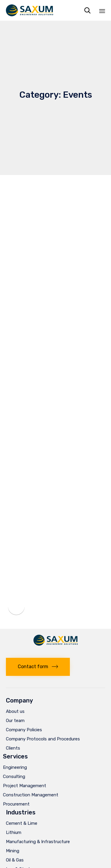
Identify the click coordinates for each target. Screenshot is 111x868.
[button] (38, 667)
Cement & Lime (22, 823)
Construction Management (31, 795)
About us (15, 711)
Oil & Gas (15, 860)
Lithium (14, 832)
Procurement (16, 804)
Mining (13, 851)
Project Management (25, 786)
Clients (13, 748)
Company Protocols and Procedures (43, 739)
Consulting (14, 777)
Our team (15, 721)
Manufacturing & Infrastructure (38, 842)
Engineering (15, 767)
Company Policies (24, 730)
